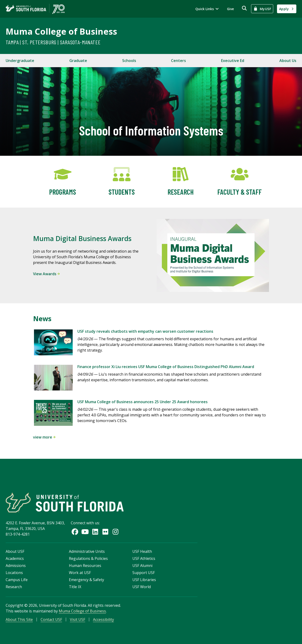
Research (14, 587)
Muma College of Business (61, 31)
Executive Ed (233, 61)
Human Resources (85, 566)
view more (44, 437)
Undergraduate (20, 61)
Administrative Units (87, 551)
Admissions (16, 566)
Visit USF (78, 619)
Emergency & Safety (86, 580)
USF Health (142, 551)
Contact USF (51, 619)
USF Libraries (144, 580)
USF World (142, 587)
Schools (129, 61)
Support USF (144, 573)
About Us (288, 61)
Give (230, 9)
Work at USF (80, 573)
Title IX (75, 587)
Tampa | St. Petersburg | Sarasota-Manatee (53, 42)
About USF (15, 551)
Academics (15, 558)
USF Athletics (144, 558)
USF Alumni (142, 566)
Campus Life (17, 580)
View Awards (46, 274)
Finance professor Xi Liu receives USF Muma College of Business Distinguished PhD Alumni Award (166, 367)
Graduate (78, 61)
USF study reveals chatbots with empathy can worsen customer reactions (145, 331)
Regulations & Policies (88, 558)
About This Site (19, 619)
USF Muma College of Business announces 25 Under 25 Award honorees (143, 402)
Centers (178, 61)
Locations (14, 573)
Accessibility (103, 619)
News (42, 319)
